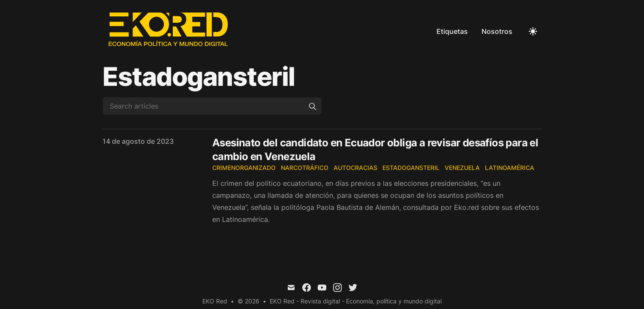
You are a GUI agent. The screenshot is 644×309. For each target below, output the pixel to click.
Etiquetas (452, 31)
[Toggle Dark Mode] (533, 31)
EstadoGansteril (411, 168)
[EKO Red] (169, 31)
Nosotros (497, 31)
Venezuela (462, 168)
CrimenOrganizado (244, 168)
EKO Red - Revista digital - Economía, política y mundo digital (356, 301)
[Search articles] (212, 106)
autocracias (355, 168)
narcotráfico (305, 168)
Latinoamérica (510, 168)
